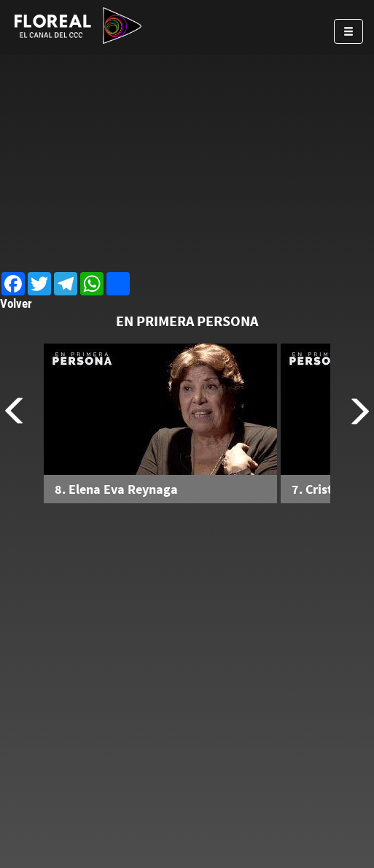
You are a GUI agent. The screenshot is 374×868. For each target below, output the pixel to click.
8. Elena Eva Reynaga (116, 489)
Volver (16, 303)
